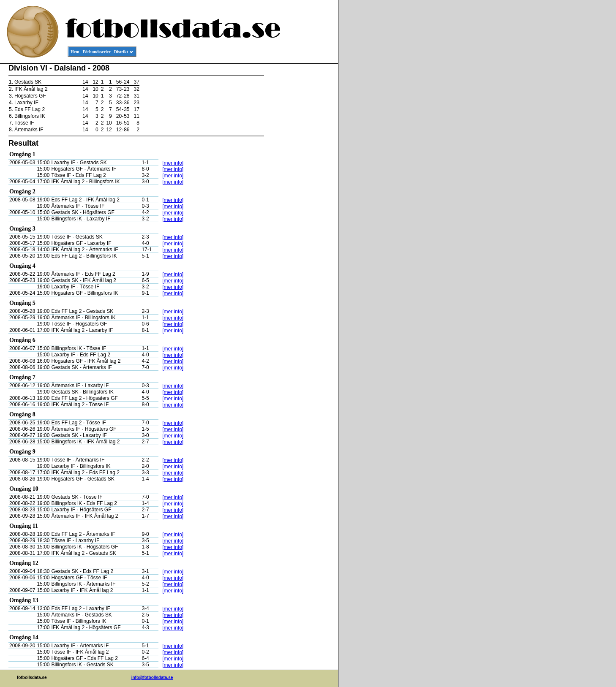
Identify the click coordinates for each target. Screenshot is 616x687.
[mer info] (173, 163)
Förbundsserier (97, 52)
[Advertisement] (300, 193)
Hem (75, 52)
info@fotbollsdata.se (152, 677)
